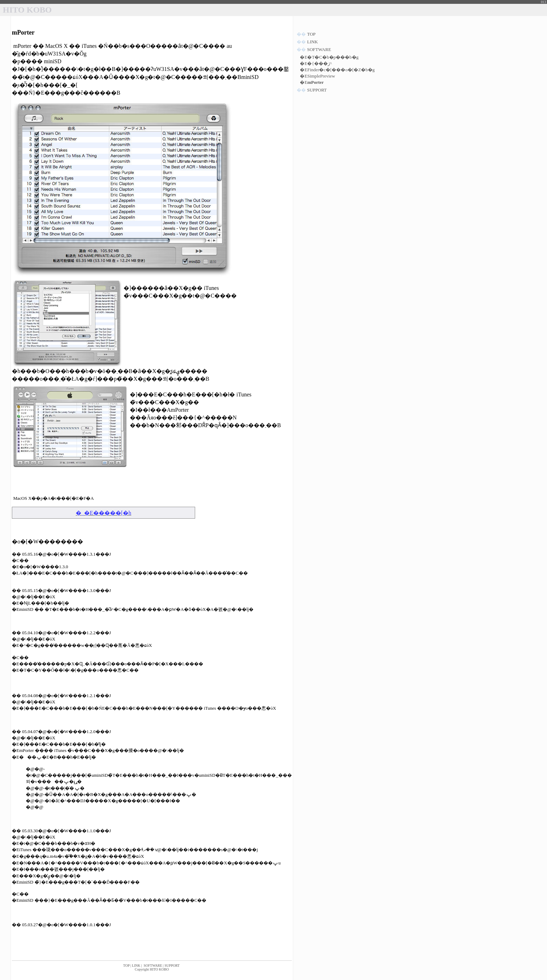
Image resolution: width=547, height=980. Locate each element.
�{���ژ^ (319, 63)
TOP (126, 966)
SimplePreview (321, 76)
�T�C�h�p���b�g (333, 57)
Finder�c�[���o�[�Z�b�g (341, 70)
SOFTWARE (153, 966)
